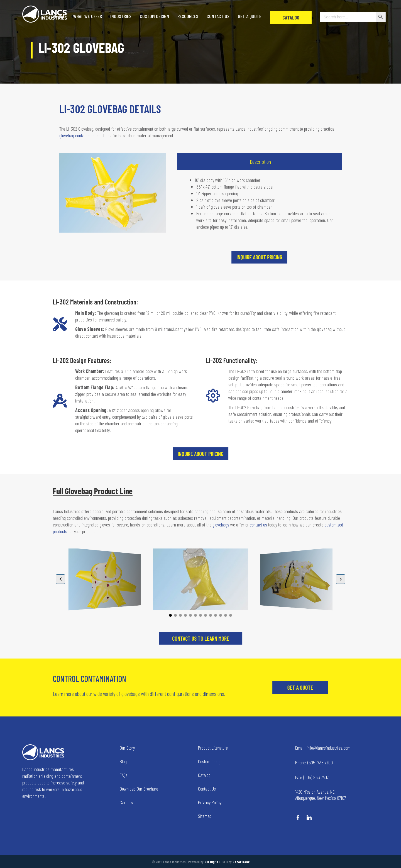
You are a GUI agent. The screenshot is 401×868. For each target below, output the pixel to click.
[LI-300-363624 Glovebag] (296, 579)
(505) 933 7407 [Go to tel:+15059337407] (312, 777)
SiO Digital (212, 862)
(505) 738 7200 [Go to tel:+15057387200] (314, 762)
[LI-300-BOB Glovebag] (200, 579)
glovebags (221, 525)
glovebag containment (77, 135)
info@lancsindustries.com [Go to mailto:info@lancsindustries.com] (323, 748)
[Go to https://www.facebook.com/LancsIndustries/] (298, 818)
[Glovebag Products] (105, 579)
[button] (346, 257)
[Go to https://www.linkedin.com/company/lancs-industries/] (309, 818)
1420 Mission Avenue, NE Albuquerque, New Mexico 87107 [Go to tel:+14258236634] (321, 795)
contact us (258, 525)
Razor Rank (241, 862)
